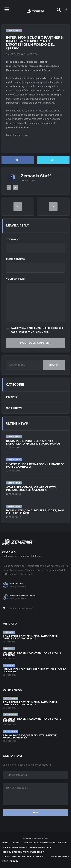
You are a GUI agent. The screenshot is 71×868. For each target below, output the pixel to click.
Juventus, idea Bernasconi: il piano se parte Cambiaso (35, 465)
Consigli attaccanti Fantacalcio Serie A (47, 843)
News (16, 843)
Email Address (15, 259)
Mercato (12, 397)
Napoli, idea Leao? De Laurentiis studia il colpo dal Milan (35, 670)
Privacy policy (10, 861)
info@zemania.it (19, 587)
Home (5, 843)
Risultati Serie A (60, 856)
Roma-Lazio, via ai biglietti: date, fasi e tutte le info (35, 512)
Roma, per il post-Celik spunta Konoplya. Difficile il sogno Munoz (33, 442)
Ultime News (14, 408)
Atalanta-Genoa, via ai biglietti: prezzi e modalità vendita (31, 489)
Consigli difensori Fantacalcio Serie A (23, 852)
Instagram (26, 608)
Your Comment (16, 279)
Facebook (9, 608)
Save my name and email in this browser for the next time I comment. (35, 330)
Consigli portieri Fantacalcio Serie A (23, 856)
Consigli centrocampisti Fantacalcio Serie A (27, 847)
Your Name (13, 239)
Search (54, 365)
